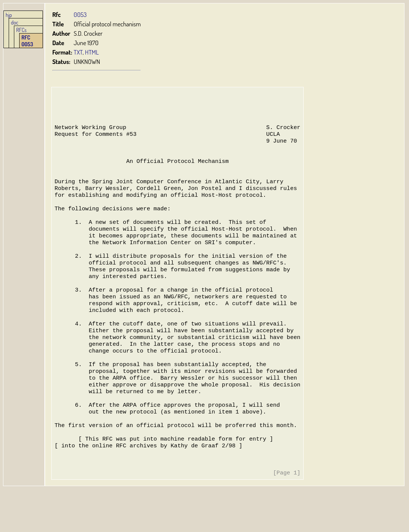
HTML (92, 52)
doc (15, 22)
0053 (81, 14)
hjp (9, 15)
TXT (79, 52)
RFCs (21, 30)
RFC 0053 (27, 41)
